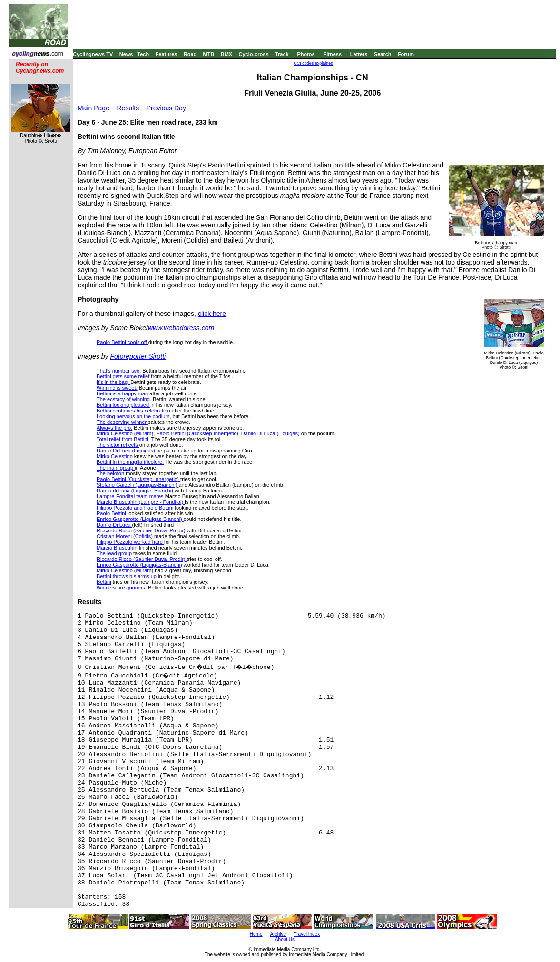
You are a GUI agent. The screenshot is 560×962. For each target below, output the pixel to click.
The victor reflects (118, 445)
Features (167, 54)
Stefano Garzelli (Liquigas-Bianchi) (138, 485)
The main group (116, 468)
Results (128, 108)
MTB (209, 54)
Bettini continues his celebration (134, 411)
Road (190, 54)
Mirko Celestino (115, 456)
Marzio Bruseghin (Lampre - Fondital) (141, 502)
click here (212, 314)
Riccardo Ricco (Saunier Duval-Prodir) (142, 530)
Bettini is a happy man (123, 393)
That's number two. (119, 371)
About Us (285, 939)
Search (383, 54)
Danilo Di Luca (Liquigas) (126, 451)
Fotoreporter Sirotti (138, 356)
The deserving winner (122, 422)
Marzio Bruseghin (118, 548)
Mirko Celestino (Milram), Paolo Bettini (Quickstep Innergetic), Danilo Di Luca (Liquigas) (199, 433)
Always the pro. (114, 428)
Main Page (93, 108)
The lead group (115, 553)
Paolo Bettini (112, 513)
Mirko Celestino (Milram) (126, 570)
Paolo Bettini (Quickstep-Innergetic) (138, 479)
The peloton (111, 473)
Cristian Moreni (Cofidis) (125, 536)
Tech (143, 54)
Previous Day (166, 108)
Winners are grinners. (122, 588)
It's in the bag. (113, 382)
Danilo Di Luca (114, 525)
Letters (359, 54)
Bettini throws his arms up (127, 576)
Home (256, 934)
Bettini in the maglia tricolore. (130, 462)
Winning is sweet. (117, 388)
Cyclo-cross (254, 54)
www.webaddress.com (181, 328)
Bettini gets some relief (124, 376)
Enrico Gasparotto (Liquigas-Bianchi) (140, 519)
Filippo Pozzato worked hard (130, 542)
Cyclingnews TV (93, 54)
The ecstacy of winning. (125, 399)
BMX (226, 54)
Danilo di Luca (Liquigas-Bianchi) (136, 491)
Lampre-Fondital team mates (130, 496)
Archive (278, 934)
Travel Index (307, 934)
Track (282, 54)
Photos (306, 54)
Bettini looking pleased (123, 405)
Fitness (332, 54)
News (126, 54)
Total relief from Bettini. (124, 439)
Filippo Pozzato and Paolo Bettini (136, 508)
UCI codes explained (313, 63)
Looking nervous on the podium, (134, 416)
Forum (406, 54)
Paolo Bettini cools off (123, 342)
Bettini (104, 582)
